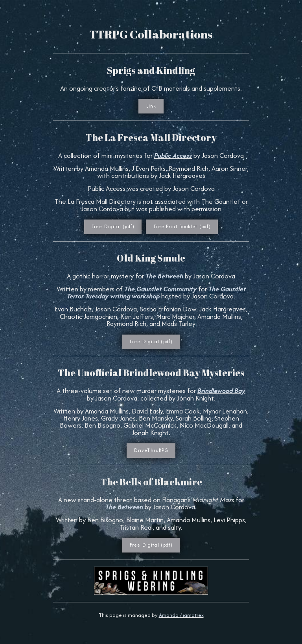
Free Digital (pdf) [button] (113, 226)
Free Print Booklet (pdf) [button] (182, 226)
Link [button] (151, 106)
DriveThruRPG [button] (151, 450)
